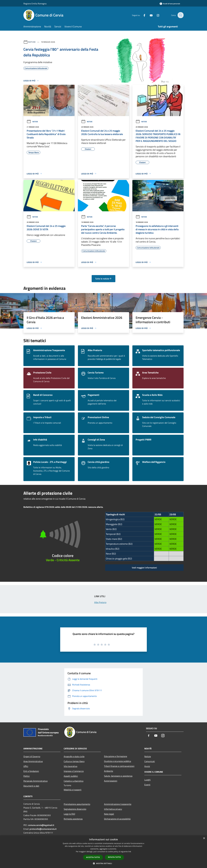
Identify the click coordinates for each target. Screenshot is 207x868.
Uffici (26, 766)
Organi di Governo (32, 756)
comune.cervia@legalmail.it (41, 825)
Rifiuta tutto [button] (114, 857)
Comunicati (150, 761)
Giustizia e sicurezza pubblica (118, 761)
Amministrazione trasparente (118, 804)
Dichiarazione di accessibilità (117, 819)
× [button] (204, 838)
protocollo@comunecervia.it (43, 829)
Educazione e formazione (116, 756)
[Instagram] (156, 15)
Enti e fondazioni (31, 771)
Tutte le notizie (103, 279)
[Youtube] (149, 15)
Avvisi (147, 766)
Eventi (147, 785)
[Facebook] (142, 15)
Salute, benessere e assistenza (118, 776)
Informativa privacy (113, 809)
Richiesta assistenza (73, 819)
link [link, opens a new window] (130, 852)
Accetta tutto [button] (93, 857)
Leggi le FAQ (69, 814)
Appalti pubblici (71, 776)
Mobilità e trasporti (73, 790)
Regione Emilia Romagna (35, 4)
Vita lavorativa (70, 766)
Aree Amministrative (33, 761)
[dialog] (103, 852)
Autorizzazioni (111, 781)
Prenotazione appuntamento (77, 804)
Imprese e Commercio (74, 771)
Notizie (32, 42)
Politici (27, 776)
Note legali (109, 814)
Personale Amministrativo (35, 781)
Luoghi (147, 780)
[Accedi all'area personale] (170, 4)
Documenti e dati (31, 786)
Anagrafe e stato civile (74, 756)
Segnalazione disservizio (75, 809)
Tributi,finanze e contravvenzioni (119, 766)
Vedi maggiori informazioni (144, 568)
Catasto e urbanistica (74, 781)
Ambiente (109, 771)
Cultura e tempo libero (74, 761)
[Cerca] (180, 15)
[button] (103, 863)
